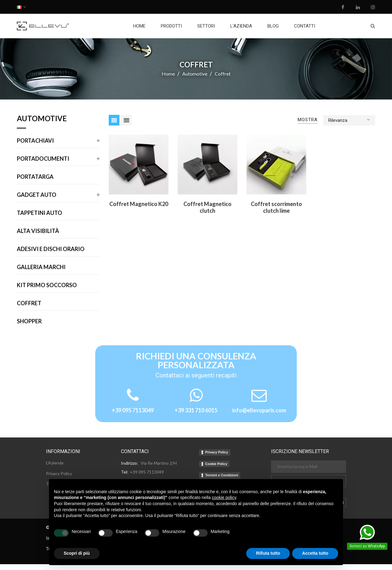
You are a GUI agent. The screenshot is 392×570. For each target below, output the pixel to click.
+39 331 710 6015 (196, 410)
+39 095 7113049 (133, 410)
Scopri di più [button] (77, 553)
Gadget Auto (37, 195)
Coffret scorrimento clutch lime (276, 207)
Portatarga (35, 177)
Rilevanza (349, 120)
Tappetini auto (40, 213)
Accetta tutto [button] (315, 553)
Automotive (42, 119)
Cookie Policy (216, 464)
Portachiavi (35, 141)
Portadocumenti (43, 159)
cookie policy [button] (224, 497)
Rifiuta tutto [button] (268, 553)
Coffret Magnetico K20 (139, 204)
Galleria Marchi (41, 267)
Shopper (29, 321)
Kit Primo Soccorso (47, 285)
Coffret (29, 303)
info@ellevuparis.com (259, 410)
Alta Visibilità (38, 231)
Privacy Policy (217, 452)
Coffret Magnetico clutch (207, 207)
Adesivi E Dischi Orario (51, 249)
